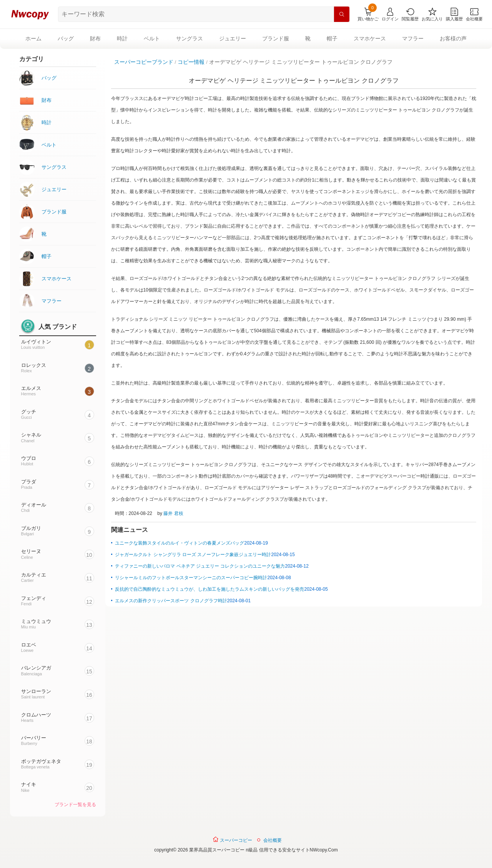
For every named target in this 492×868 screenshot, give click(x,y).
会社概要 (273, 840)
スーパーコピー (232, 840)
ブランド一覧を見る (75, 805)
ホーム (33, 38)
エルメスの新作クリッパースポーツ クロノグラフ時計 (171, 601)
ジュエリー (233, 38)
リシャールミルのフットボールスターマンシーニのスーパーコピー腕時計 (191, 578)
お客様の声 (453, 38)
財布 (95, 38)
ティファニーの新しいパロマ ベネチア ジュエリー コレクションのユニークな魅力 (200, 566)
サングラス (189, 38)
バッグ (66, 38)
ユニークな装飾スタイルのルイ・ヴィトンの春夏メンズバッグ (180, 543)
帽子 (332, 38)
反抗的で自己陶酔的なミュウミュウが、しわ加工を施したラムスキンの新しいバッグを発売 (209, 589)
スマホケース (370, 38)
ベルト (152, 38)
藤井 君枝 (173, 513)
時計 (122, 38)
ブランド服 (276, 38)
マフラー (413, 38)
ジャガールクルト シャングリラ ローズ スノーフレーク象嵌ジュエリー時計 (193, 555)
